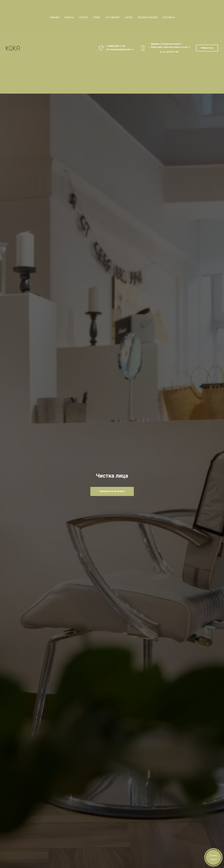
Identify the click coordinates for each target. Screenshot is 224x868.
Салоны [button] (69, 17)
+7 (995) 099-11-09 (115, 46)
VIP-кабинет (113, 17)
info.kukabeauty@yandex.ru (120, 49)
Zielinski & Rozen (148, 17)
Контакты (169, 17)
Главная (54, 17)
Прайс (97, 17)
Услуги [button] (83, 17)
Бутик (129, 17)
